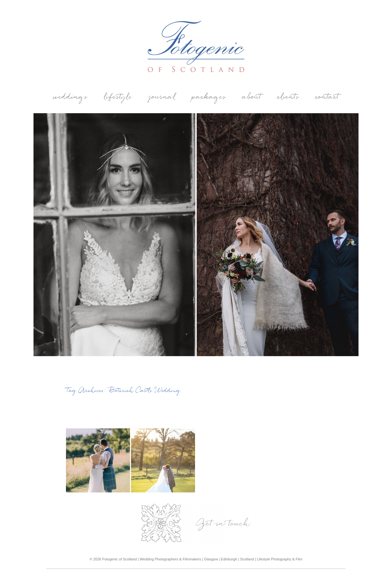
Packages (209, 97)
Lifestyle (118, 97)
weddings (71, 97)
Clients (288, 97)
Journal (162, 97)
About (252, 97)
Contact (327, 97)
